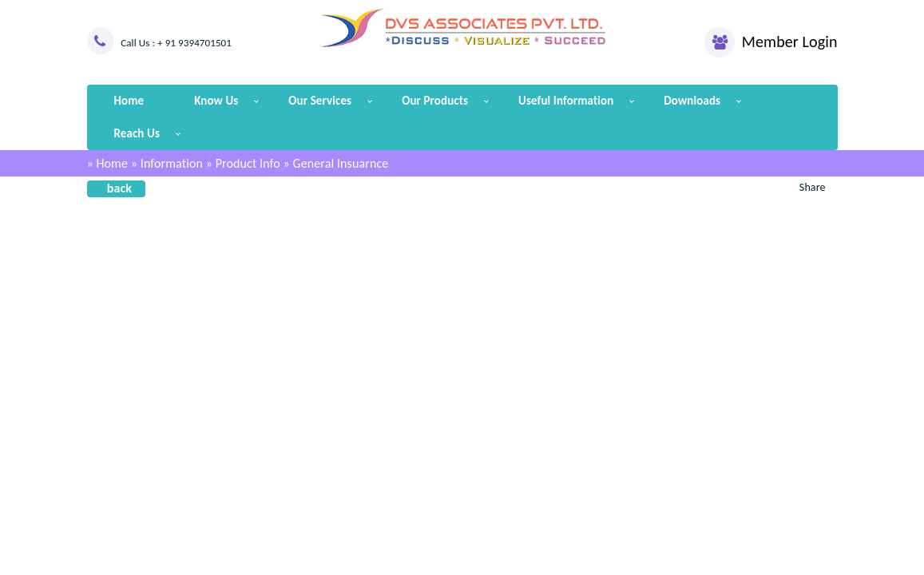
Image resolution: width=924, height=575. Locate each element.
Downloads (692, 101)
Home (129, 101)
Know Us (216, 101)
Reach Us (137, 133)
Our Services (320, 101)
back (119, 188)
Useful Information (566, 101)
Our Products (435, 101)
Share (813, 187)
